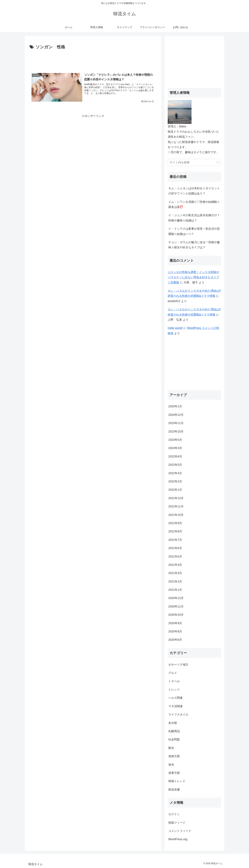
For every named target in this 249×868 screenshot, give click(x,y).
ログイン (174, 814)
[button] (218, 162)
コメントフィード (180, 831)
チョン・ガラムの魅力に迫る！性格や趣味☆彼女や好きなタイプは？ (194, 245)
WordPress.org (178, 839)
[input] (194, 162)
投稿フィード (177, 823)
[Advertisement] (93, 59)
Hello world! (175, 328)
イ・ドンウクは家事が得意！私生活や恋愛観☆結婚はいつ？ (194, 231)
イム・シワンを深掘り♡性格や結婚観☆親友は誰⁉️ (194, 204)
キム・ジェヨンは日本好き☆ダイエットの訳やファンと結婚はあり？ (194, 191)
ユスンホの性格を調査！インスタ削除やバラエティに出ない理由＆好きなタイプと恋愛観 (193, 277)
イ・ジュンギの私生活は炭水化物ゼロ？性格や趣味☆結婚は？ (194, 218)
